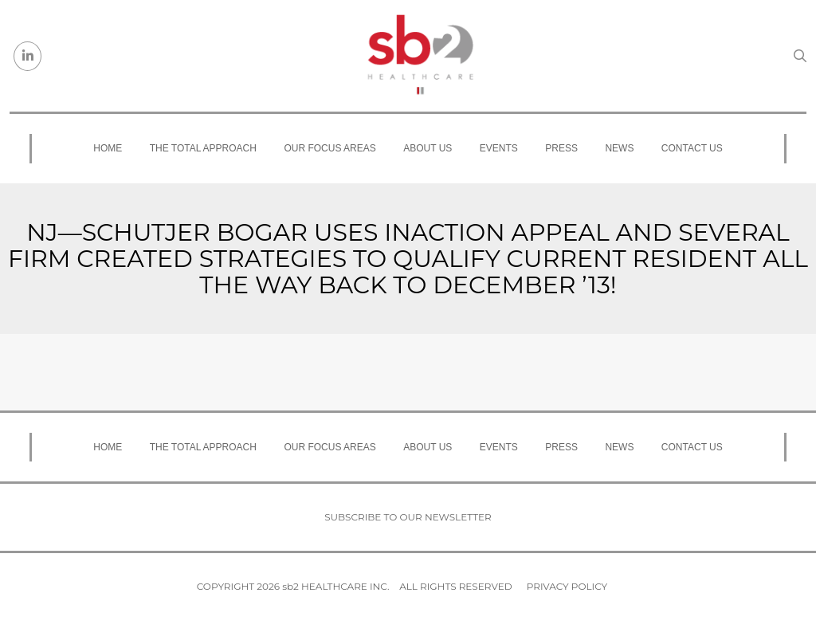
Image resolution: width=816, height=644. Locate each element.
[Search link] (800, 56)
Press (561, 148)
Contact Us (692, 148)
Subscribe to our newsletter (408, 517)
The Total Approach (203, 148)
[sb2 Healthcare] (420, 56)
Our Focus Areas (330, 148)
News (619, 148)
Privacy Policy (567, 586)
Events (499, 148)
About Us (428, 148)
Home (108, 148)
